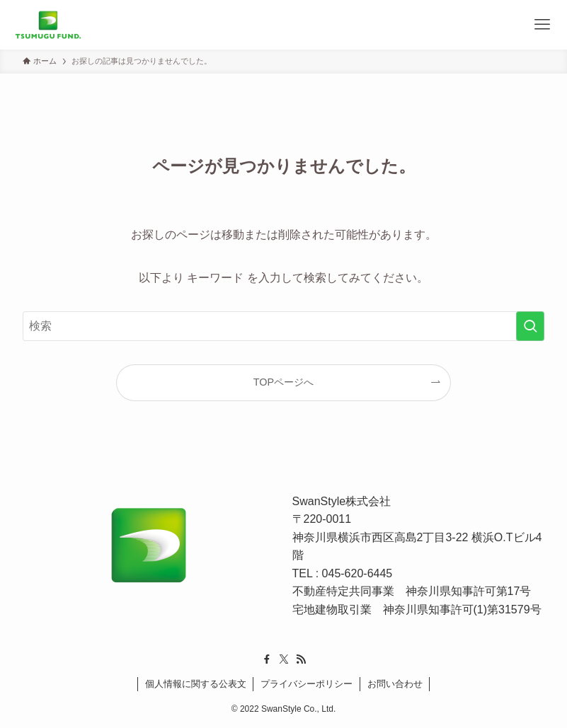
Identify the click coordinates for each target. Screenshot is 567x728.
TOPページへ (283, 382)
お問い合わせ (395, 684)
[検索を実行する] (530, 326)
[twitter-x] (284, 659)
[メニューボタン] (542, 25)
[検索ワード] (283, 326)
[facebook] (267, 659)
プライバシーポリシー (307, 684)
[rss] (301, 659)
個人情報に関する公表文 (196, 684)
